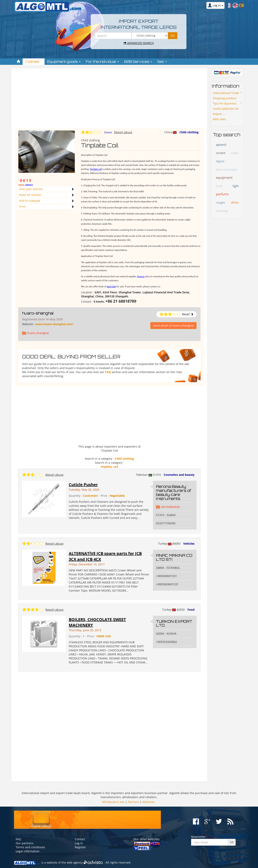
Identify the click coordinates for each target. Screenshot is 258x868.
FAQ (108, 372)
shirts (235, 202)
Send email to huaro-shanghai (173, 325)
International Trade (226, 93)
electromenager (227, 169)
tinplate (106, 467)
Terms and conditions (30, 847)
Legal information (28, 851)
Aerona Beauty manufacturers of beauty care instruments (174, 492)
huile (219, 186)
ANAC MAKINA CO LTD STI (174, 557)
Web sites (219, 119)
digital (220, 161)
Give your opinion (31, 189)
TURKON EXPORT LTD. (174, 623)
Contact (80, 839)
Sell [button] (162, 62)
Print (22, 206)
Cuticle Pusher (83, 485)
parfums (222, 194)
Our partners (25, 843)
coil (116, 467)
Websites (149, 802)
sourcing (222, 211)
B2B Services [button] (138, 62)
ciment (221, 153)
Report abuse (123, 132)
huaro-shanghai (38, 313)
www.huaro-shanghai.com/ (54, 324)
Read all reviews (30, 195)
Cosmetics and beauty (179, 475)
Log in (79, 843)
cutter (235, 153)
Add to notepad (30, 201)
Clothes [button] (34, 62)
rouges (221, 202)
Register (80, 847)
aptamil (221, 145)
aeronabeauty (170, 507)
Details (108, 132)
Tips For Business (225, 103)
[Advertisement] (109, 100)
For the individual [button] (102, 62)
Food (191, 610)
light (236, 186)
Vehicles (189, 544)
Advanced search (139, 43)
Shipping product (225, 98)
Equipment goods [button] (64, 62)
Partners (134, 802)
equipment (224, 178)
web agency (75, 862)
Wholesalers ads (113, 802)
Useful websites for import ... (226, 111)
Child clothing (189, 132)
